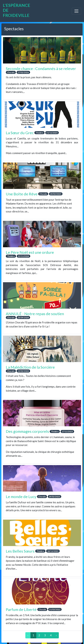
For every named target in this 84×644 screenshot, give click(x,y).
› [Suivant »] (56, 635)
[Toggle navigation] (76, 11)
